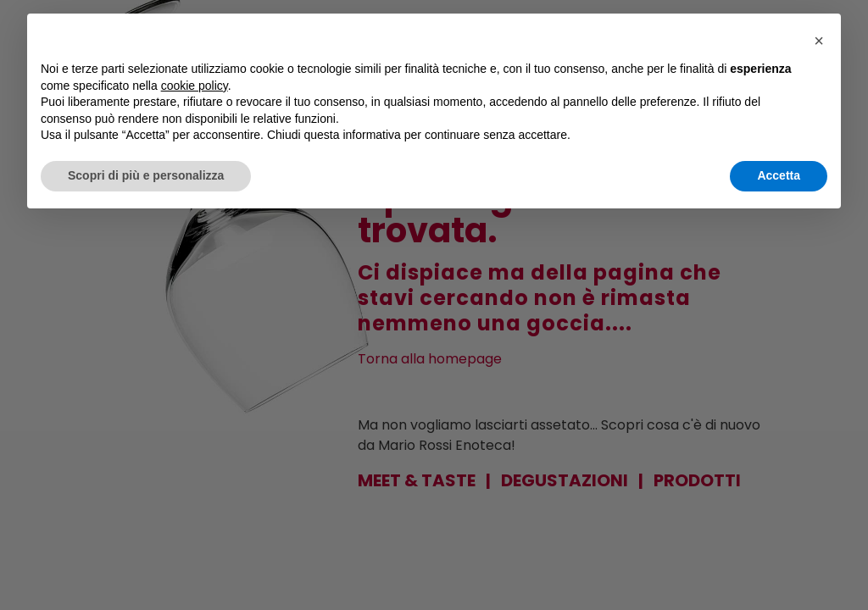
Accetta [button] (779, 175)
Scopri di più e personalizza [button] (146, 175)
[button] (819, 41)
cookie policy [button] (195, 86)
